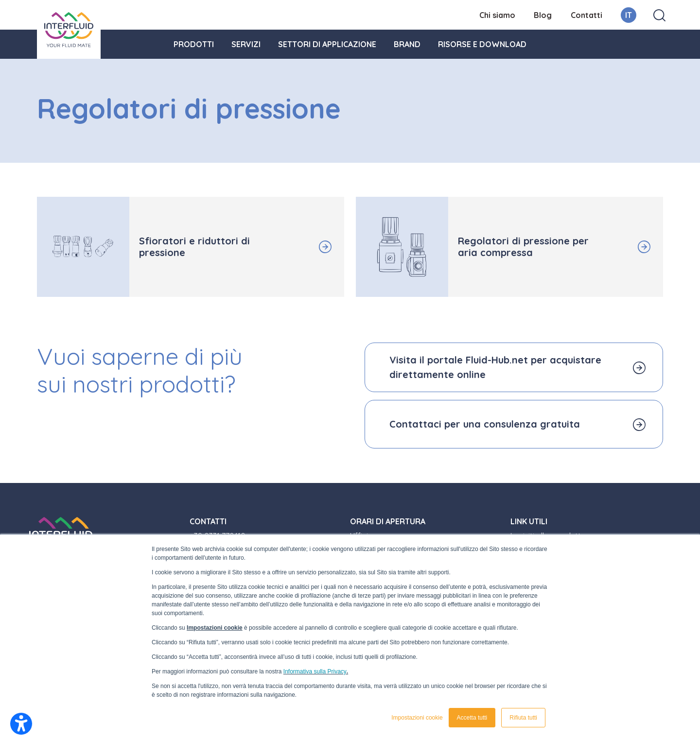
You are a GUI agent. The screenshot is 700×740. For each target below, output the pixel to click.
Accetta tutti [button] (472, 718)
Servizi (246, 44)
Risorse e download (482, 44)
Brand (407, 44)
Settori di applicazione (327, 44)
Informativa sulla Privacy (315, 671)
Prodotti (194, 44)
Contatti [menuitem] (586, 15)
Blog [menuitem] (543, 15)
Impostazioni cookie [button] (417, 718)
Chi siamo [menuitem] (497, 15)
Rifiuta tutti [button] (523, 718)
